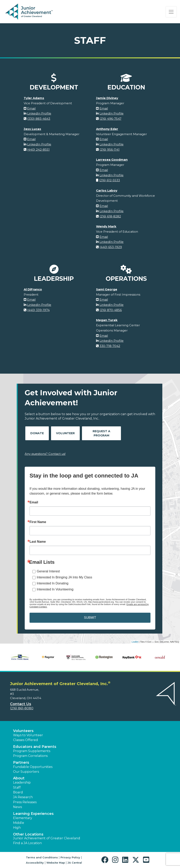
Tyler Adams (34, 98)
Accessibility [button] (35, 863)
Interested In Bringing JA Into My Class (64, 577)
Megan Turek (107, 320)
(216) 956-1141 (109, 150)
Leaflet (135, 642)
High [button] (17, 828)
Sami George (107, 289)
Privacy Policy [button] (70, 857)
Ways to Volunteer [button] (28, 735)
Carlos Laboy (107, 190)
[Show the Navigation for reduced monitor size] (171, 12)
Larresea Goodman (112, 160)
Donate (37, 433)
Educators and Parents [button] (35, 747)
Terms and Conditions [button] (42, 857)
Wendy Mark (106, 226)
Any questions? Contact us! (45, 454)
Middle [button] (19, 823)
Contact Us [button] (21, 704)
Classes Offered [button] (26, 740)
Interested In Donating (53, 583)
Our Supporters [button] (26, 772)
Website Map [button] (56, 863)
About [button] (19, 778)
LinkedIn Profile (39, 113)
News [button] (17, 807)
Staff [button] (17, 787)
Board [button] (18, 792)
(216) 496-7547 (110, 119)
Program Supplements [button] (32, 751)
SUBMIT (90, 618)
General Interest (48, 571)
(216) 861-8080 (22, 708)
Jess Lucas (32, 129)
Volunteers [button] (23, 731)
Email (31, 108)
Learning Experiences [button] (33, 814)
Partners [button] (21, 763)
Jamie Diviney (107, 98)
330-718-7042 (110, 346)
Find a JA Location (27, 843)
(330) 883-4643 (39, 119)
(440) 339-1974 (38, 310)
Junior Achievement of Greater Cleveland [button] (47, 838)
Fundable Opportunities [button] (33, 767)
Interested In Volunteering (55, 589)
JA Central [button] (75, 863)
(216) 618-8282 (110, 216)
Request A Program (101, 433)
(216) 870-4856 (111, 310)
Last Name (38, 542)
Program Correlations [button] (30, 756)
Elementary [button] (23, 818)
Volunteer (65, 433)
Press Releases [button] (25, 802)
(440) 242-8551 (38, 150)
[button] (106, 860)
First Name (38, 522)
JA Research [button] (23, 797)
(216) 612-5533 (109, 180)
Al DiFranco (33, 289)
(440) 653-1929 (111, 247)
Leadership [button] (22, 782)
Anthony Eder (107, 129)
